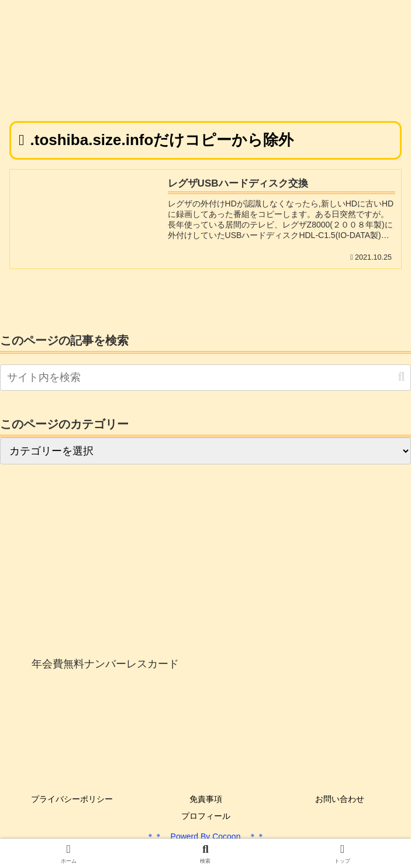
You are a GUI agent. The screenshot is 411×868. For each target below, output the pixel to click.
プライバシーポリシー (72, 799)
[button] (401, 377)
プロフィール (206, 816)
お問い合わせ (340, 799)
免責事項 (206, 799)
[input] (206, 378)
